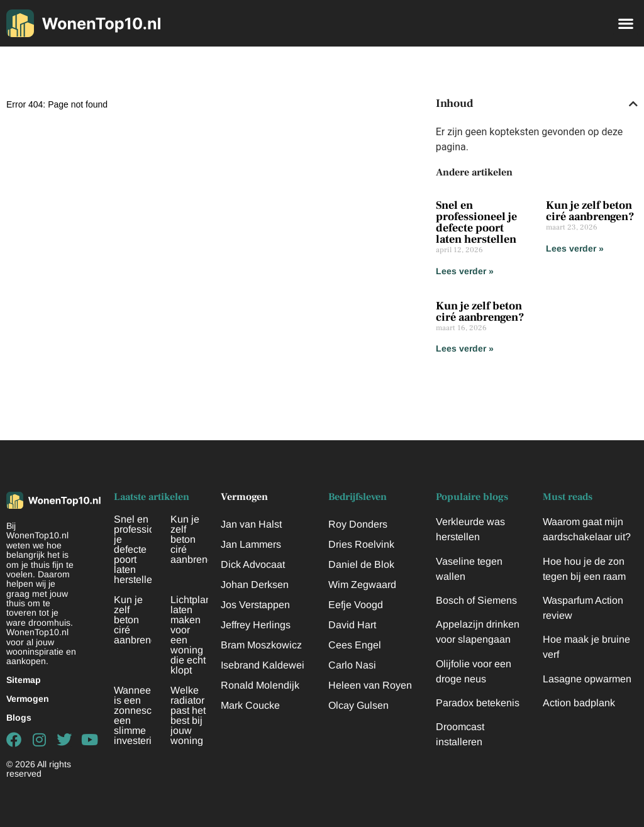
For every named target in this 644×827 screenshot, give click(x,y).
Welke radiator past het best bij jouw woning (188, 715)
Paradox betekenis (478, 703)
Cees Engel (355, 645)
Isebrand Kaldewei (263, 665)
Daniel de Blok (361, 564)
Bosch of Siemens (476, 600)
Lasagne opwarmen (587, 679)
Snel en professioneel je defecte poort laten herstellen (476, 222)
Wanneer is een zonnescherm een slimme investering (144, 715)
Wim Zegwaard (362, 585)
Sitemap (24, 680)
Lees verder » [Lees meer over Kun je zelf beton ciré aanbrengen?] (575, 248)
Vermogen (28, 699)
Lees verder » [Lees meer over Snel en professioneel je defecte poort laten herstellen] (465, 271)
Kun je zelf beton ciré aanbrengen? (590, 211)
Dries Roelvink (361, 544)
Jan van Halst (251, 524)
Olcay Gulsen (358, 705)
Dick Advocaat (253, 564)
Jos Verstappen (255, 605)
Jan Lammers (251, 544)
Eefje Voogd (356, 605)
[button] (625, 23)
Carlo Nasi (352, 665)
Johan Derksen (255, 585)
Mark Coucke (250, 705)
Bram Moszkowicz (261, 645)
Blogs (19, 718)
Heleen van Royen (370, 685)
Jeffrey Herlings (256, 625)
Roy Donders (358, 524)
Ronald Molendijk (260, 685)
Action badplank (579, 703)
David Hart (352, 625)
